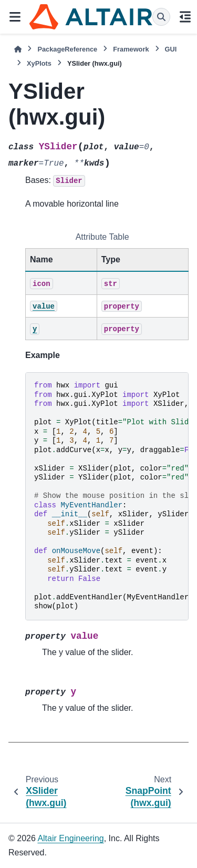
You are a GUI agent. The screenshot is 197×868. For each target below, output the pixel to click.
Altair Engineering (70, 838)
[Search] (161, 17)
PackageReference (67, 49)
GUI (171, 49)
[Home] (18, 49)
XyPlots (39, 63)
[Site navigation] (15, 17)
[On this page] (185, 17)
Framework (131, 49)
